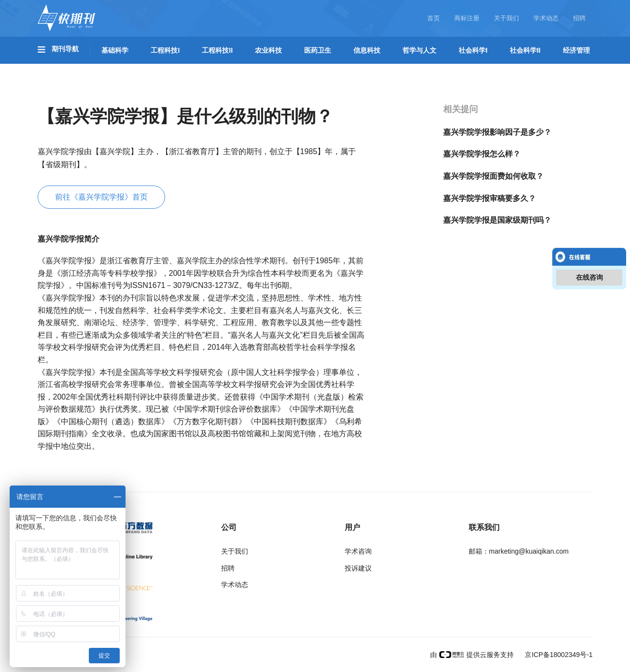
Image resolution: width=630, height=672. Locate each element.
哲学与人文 (420, 50)
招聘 (579, 18)
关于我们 (506, 18)
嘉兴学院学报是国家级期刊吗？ (497, 220)
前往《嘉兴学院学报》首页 (101, 197)
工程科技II (217, 50)
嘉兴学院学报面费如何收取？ (493, 176)
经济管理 (576, 50)
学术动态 (546, 18)
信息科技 (367, 50)
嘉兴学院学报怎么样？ (482, 154)
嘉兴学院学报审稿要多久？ (490, 198)
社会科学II (525, 50)
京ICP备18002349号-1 (558, 655)
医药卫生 (318, 50)
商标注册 (467, 18)
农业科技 (268, 50)
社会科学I (473, 50)
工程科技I (165, 50)
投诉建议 (358, 568)
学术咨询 (358, 551)
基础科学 (115, 50)
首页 (434, 18)
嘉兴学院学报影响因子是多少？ (497, 132)
